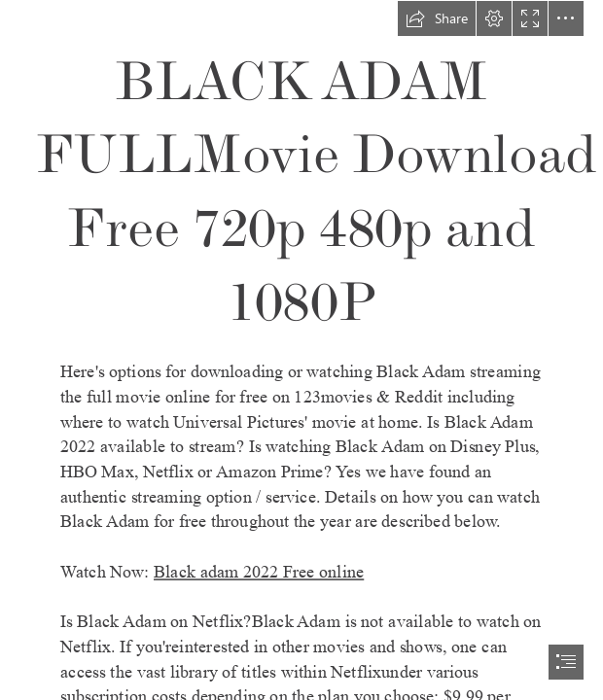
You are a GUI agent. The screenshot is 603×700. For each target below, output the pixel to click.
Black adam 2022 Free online (259, 572)
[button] (437, 18)
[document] (301, 350)
